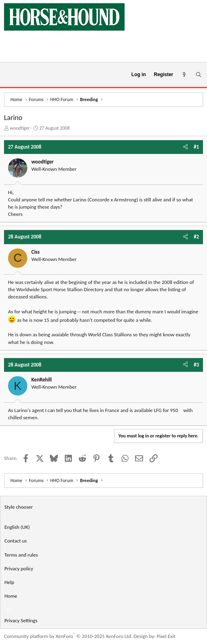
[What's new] (184, 75)
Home (11, 596)
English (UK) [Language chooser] (17, 527)
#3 (196, 365)
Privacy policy (19, 568)
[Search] (198, 75)
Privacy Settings (21, 620)
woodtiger (20, 128)
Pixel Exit (166, 636)
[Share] (185, 147)
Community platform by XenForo (68, 636)
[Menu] (9, 75)
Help (9, 582)
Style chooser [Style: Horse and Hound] (19, 507)
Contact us (16, 541)
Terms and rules (21, 555)
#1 (196, 147)
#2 (196, 237)
